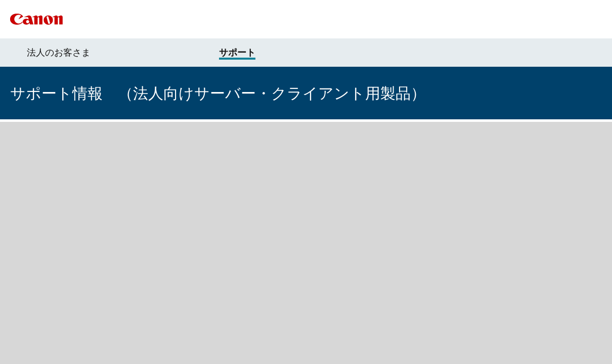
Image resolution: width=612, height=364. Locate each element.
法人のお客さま (59, 53)
